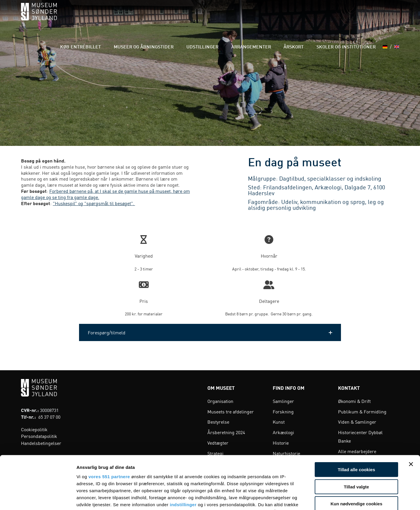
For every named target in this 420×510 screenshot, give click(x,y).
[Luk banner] (411, 415)
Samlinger (283, 401)
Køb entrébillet (124, 17)
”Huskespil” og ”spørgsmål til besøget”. (94, 203)
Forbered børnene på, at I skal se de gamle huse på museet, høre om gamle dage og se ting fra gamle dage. (105, 194)
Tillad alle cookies (356, 420)
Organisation (220, 401)
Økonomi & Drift (354, 401)
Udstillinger (228, 17)
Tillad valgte (356, 437)
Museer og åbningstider (178, 17)
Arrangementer (268, 17)
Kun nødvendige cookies (356, 454)
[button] (210, 332)
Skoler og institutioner (348, 17)
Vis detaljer (303, 498)
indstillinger (183, 455)
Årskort (303, 17)
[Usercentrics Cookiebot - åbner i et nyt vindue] (38, 499)
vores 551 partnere (109, 427)
